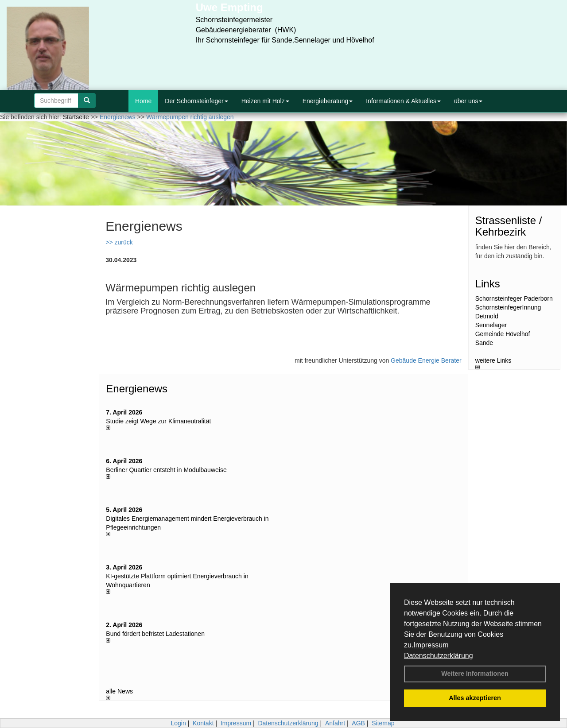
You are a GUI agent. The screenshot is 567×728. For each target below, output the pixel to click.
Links (488, 284)
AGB (358, 723)
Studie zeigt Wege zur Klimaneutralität (158, 421)
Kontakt (203, 723)
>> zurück (119, 242)
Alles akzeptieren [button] (475, 698)
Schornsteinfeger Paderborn (514, 298)
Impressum (431, 645)
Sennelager (491, 325)
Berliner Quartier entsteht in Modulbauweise (166, 470)
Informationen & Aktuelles (403, 101)
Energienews (137, 389)
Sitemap (383, 723)
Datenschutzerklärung (439, 656)
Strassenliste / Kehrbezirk (509, 226)
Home (143, 101)
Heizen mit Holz (265, 101)
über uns (468, 101)
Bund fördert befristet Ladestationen (155, 634)
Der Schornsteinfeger (196, 101)
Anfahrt (335, 723)
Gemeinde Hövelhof (503, 334)
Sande (484, 343)
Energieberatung (328, 101)
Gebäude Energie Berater (426, 360)
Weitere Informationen (475, 674)
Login (178, 723)
